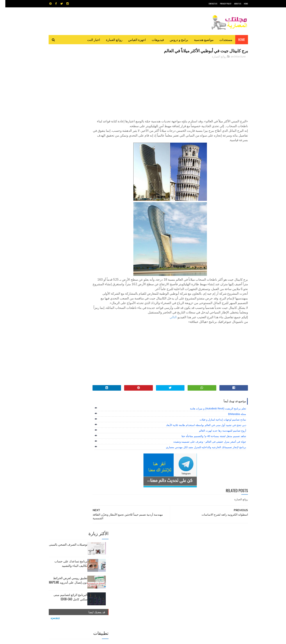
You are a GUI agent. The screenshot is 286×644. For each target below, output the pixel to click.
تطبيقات (144, 561)
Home (236, 40)
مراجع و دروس (129, 567)
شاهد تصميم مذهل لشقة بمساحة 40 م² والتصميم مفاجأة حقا (208, 455)
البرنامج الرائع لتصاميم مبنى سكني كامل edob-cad (65, 118)
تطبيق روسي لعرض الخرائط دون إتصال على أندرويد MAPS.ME (63, 101)
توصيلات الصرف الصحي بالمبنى (63, 65)
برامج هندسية (157, 561)
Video (150, 555)
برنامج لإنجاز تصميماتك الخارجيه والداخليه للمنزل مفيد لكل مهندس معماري (201, 466)
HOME (241, 4)
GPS (171, 555)
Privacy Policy (220, 4)
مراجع (142, 567)
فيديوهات (152, 40)
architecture (233, 57)
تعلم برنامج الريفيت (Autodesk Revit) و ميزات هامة (213, 428)
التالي (168, 336)
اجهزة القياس (132, 40)
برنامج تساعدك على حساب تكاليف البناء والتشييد (66, 84)
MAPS (161, 555)
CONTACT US (208, 4)
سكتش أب (169, 567)
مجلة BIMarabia (232, 433)
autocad (137, 555)
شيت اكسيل (155, 567)
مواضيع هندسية (198, 40)
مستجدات (221, 40)
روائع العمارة (109, 40)
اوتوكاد (170, 561)
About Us (232, 4)
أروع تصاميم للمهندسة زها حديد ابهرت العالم (217, 450)
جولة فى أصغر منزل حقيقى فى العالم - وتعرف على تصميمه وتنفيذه (204, 461)
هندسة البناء (151, 574)
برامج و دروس (174, 40)
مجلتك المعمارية (222, 639)
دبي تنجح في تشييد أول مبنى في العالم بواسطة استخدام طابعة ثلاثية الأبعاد (201, 444)
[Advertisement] (176, 88)
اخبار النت (88, 40)
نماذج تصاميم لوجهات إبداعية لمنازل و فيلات (217, 439)
